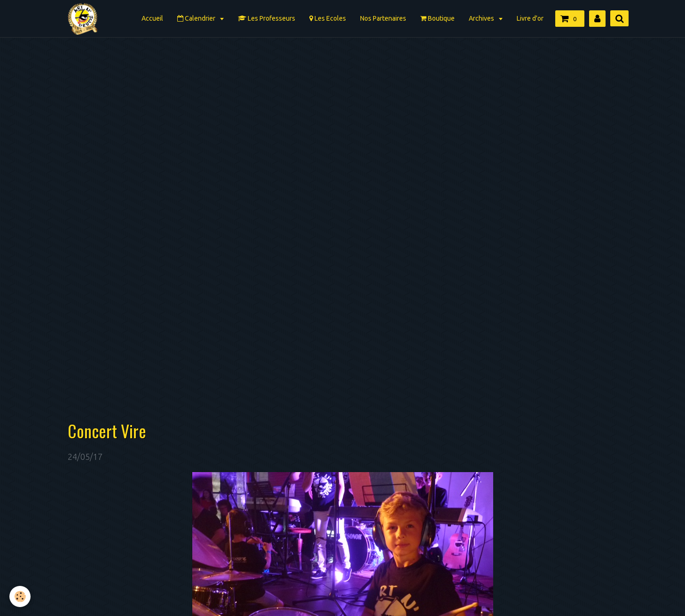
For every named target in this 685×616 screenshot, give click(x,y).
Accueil (152, 18)
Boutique (437, 18)
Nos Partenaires (383, 18)
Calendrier (197, 18)
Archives (482, 18)
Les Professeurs (267, 18)
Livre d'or (530, 18)
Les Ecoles (328, 18)
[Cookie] (20, 596)
